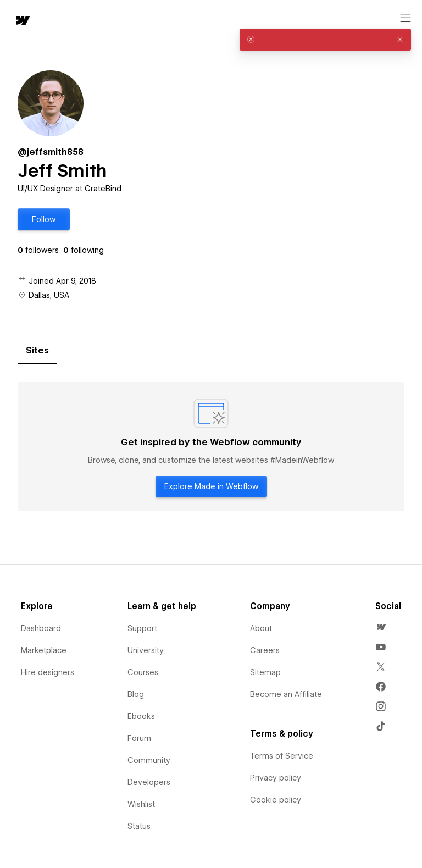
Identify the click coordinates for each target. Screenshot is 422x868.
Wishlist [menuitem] (141, 804)
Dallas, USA (49, 295)
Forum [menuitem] (139, 738)
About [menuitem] (261, 628)
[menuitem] (381, 627)
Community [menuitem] (149, 760)
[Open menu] (406, 18)
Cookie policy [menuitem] (276, 800)
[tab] (37, 351)
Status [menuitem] (139, 826)
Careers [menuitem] (265, 650)
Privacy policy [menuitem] (276, 778)
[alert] (325, 40)
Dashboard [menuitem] (41, 628)
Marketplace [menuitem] (44, 650)
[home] (22, 21)
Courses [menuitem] (143, 672)
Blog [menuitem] (136, 694)
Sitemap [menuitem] (265, 672)
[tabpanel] (211, 447)
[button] (44, 219)
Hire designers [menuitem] (48, 672)
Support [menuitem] (142, 628)
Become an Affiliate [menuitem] (286, 694)
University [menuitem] (146, 650)
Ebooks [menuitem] (141, 716)
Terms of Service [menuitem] (282, 756)
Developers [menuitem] (149, 782)
